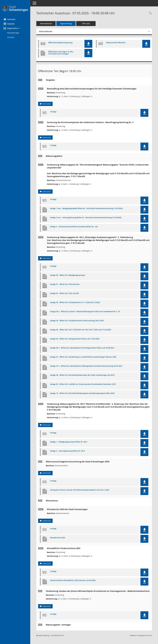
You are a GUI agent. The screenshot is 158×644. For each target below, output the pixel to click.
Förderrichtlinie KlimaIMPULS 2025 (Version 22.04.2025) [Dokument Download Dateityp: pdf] (73, 580)
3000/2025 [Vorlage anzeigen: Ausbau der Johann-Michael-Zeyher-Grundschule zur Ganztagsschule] (47, 606)
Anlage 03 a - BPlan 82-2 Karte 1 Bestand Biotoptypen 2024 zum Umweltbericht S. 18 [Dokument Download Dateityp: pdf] (85, 312)
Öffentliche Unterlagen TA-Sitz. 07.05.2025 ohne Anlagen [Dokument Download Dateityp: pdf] (61, 53)
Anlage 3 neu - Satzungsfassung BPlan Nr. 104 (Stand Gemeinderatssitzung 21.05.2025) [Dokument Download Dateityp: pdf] (86, 218)
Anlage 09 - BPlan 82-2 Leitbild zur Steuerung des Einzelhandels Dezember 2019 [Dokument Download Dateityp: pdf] (83, 384)
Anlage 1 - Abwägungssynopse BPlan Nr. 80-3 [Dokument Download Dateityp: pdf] (69, 442)
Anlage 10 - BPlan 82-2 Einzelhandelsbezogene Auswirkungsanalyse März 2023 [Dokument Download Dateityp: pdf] (82, 393)
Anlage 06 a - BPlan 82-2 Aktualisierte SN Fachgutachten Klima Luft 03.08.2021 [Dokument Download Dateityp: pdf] (82, 348)
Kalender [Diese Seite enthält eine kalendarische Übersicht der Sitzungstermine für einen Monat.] (9, 24)
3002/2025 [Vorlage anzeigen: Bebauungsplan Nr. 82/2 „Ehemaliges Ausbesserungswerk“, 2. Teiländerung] (47, 258)
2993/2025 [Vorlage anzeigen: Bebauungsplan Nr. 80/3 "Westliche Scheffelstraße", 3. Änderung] (47, 425)
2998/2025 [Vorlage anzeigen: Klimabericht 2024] (47, 521)
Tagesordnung (66, 24)
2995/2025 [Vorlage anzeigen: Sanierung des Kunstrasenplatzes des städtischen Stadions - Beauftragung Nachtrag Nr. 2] (47, 138)
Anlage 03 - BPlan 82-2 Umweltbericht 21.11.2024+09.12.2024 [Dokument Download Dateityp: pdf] (75, 302)
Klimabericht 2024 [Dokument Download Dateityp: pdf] (58, 538)
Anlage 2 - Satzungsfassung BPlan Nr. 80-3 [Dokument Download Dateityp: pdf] (67, 451)
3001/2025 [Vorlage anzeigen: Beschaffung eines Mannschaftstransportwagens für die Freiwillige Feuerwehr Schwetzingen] (47, 104)
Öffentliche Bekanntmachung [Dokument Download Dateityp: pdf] (60, 43)
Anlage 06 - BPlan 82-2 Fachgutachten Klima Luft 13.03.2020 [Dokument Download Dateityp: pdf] (75, 339)
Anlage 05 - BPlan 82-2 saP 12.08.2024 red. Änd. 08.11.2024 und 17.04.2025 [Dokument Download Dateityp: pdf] (81, 330)
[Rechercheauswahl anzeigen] (150, 13)
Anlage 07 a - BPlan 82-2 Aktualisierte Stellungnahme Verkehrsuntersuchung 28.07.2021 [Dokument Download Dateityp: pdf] (86, 366)
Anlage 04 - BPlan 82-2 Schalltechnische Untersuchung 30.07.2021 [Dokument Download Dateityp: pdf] (77, 321)
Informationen (46, 24)
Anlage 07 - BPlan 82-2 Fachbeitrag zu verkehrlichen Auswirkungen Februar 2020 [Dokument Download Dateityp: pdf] (83, 357)
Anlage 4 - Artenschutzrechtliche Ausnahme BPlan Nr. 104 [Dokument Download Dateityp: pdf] (74, 227)
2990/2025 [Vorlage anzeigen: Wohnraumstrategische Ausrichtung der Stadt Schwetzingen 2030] (47, 473)
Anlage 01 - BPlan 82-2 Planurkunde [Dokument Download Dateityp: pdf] (65, 284)
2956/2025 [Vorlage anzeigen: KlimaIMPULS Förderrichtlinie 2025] (47, 564)
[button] (15, 28)
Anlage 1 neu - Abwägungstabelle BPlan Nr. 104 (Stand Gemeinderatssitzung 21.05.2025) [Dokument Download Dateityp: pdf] (86, 209)
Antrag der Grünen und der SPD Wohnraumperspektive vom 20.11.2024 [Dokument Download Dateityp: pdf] (80, 490)
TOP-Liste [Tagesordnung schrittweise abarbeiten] (86, 24)
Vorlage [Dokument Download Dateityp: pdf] (53, 112)
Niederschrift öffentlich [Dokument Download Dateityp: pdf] (116, 43)
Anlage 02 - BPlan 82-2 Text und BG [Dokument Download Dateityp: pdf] (64, 293)
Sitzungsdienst (144, 635)
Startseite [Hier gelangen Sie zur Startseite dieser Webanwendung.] (9, 19)
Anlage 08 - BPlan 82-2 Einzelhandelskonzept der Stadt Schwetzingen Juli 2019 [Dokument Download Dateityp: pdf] (82, 375)
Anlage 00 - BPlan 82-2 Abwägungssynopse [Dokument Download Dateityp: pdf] (68, 275)
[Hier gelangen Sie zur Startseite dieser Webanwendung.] (15, 8)
